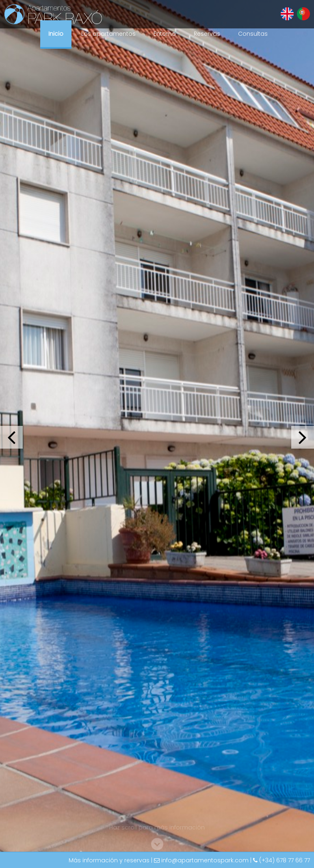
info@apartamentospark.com (205, 860)
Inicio (56, 34)
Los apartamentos (108, 34)
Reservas (207, 34)
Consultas (253, 34)
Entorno (165, 34)
